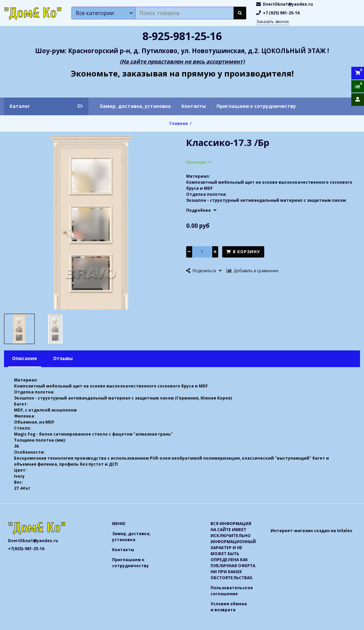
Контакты (194, 106)
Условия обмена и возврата (229, 607)
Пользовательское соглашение (232, 591)
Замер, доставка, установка (135, 106)
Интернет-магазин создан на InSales (311, 531)
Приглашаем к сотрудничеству (256, 106)
